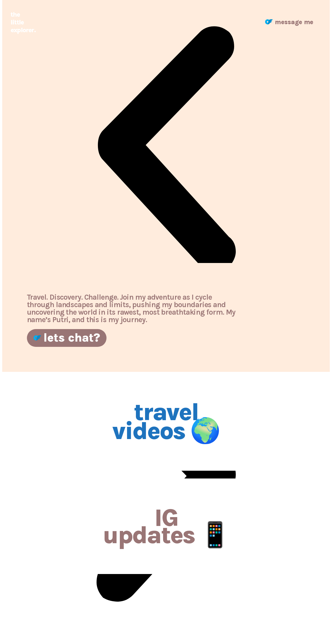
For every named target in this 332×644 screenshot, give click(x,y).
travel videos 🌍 (166, 421)
